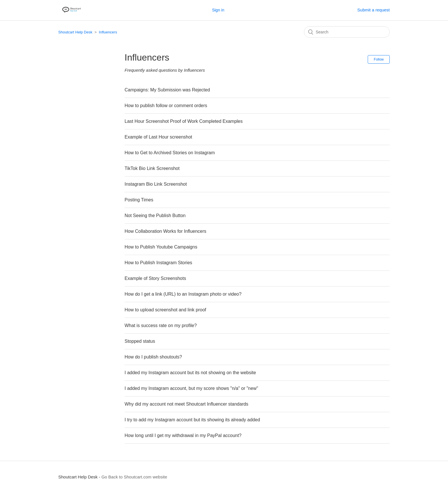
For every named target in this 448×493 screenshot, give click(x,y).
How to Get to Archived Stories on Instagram (170, 153)
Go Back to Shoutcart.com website (134, 477)
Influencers (108, 32)
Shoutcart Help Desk (75, 32)
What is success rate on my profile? (161, 325)
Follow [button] (379, 59)
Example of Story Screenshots (155, 278)
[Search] (347, 32)
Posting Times (139, 200)
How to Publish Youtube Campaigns (161, 247)
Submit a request (374, 10)
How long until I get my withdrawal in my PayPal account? (183, 435)
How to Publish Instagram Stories (158, 263)
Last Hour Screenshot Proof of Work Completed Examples (184, 121)
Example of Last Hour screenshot (158, 137)
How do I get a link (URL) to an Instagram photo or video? (183, 294)
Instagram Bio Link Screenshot (156, 184)
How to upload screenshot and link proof (165, 310)
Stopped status (140, 341)
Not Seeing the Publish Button (155, 216)
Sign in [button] (218, 10)
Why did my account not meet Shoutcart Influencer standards (186, 404)
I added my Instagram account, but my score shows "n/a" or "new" (191, 388)
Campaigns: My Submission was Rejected (167, 90)
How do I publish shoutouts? (153, 357)
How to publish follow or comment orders (166, 106)
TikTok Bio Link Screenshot (152, 168)
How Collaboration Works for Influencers (165, 231)
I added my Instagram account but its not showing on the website (190, 373)
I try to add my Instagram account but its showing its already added (192, 420)
